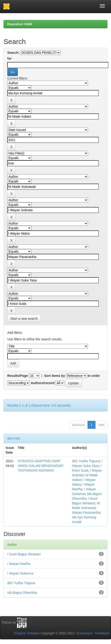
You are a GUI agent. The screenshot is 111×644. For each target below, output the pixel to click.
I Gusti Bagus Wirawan (24, 554)
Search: (13, 53)
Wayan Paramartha (86, 513)
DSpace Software (27, 633)
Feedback (102, 633)
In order (94, 376)
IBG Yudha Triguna (86, 461)
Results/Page (18, 376)
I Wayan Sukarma (20, 573)
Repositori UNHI (20, 24)
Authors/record (43, 383)
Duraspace (84, 633)
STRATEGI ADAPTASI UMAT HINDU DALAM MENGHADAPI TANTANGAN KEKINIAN (41, 466)
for (10, 58)
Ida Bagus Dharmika (22, 593)
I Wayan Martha (19, 564)
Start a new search (24, 319)
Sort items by (55, 376)
